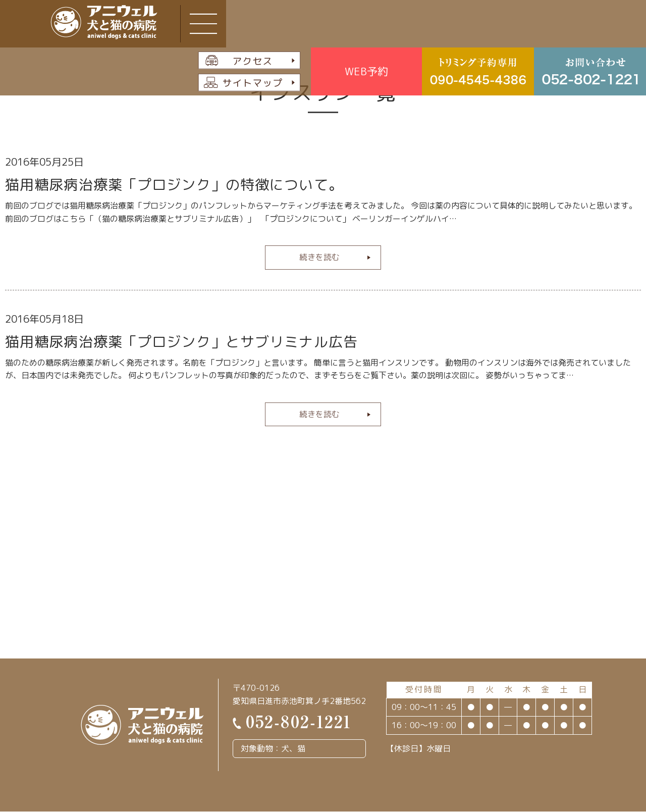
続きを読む (319, 257)
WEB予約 (366, 71)
